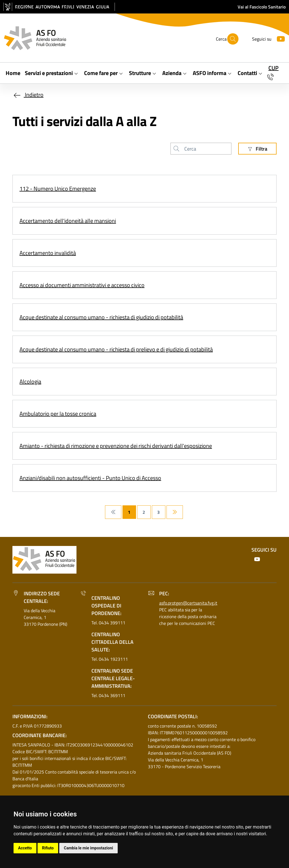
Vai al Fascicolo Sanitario (262, 7)
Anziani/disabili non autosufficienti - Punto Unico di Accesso (90, 478)
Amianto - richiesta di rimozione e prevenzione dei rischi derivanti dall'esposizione (116, 446)
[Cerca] (233, 39)
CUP (273, 68)
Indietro (28, 95)
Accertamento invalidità (48, 253)
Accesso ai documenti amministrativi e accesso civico (82, 285)
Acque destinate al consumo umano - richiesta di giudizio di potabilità (101, 317)
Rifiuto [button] (48, 848)
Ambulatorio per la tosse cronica (58, 414)
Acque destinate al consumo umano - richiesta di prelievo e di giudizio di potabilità (116, 349)
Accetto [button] (25, 848)
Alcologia (30, 381)
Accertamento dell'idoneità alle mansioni (68, 221)
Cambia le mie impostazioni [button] (88, 848)
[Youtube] (279, 38)
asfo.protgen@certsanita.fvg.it (188, 603)
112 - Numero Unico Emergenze (58, 189)
